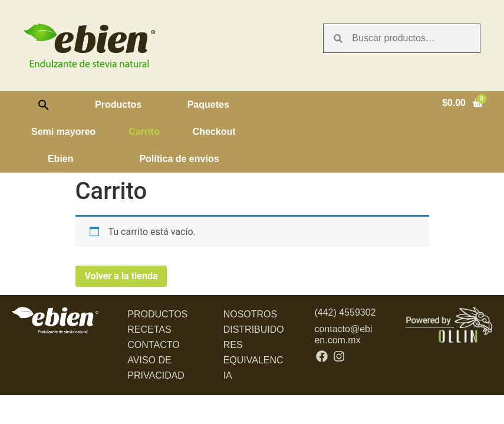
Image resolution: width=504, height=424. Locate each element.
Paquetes (208, 105)
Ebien (61, 159)
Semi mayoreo (63, 132)
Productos (118, 105)
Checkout (214, 132)
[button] (43, 105)
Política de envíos (179, 159)
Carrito (144, 132)
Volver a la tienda (121, 276)
